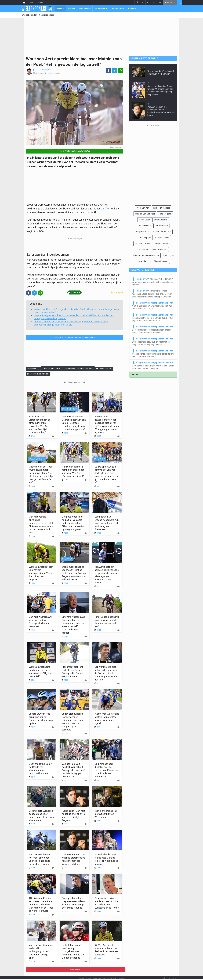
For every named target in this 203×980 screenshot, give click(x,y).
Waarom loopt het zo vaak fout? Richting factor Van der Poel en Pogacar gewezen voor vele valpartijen (74, 573)
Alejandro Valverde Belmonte (146, 255)
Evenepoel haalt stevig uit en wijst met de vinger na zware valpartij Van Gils (153, 342)
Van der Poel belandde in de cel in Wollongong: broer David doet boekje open (41, 951)
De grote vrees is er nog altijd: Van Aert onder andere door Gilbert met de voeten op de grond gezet (73, 523)
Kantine (71, 9)
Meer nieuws (75, 382)
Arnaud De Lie (145, 226)
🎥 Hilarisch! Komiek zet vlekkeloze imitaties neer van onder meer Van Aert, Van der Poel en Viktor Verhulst (41, 904)
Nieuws (61, 9)
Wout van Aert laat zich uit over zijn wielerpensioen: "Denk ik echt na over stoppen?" (41, 573)
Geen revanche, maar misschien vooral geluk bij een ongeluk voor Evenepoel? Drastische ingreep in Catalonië (152, 294)
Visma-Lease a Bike (52, 369)
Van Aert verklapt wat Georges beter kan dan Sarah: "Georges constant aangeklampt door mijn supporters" (74, 423)
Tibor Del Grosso (143, 244)
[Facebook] (164, 972)
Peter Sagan (145, 220)
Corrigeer (117, 292)
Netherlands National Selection (79, 369)
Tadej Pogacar (165, 214)
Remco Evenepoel (162, 208)
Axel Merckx (144, 261)
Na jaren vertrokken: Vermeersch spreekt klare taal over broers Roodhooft (153, 354)
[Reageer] (53, 436)
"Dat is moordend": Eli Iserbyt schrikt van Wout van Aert (106, 814)
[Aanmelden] (97, 369)
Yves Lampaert (144, 238)
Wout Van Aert (106, 369)
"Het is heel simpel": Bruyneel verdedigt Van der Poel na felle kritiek (153, 306)
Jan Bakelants (161, 226)
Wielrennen (84, 9)
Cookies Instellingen (100, 975)
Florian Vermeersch (162, 232)
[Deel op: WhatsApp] (120, 71)
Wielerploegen (118, 9)
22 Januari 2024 (41, 73)
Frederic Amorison (163, 244)
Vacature (122, 972)
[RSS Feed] (180, 972)
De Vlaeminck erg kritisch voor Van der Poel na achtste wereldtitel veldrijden (153, 365)
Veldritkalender (47, 15)
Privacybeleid (110, 972)
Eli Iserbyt (144, 249)
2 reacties (56, 73)
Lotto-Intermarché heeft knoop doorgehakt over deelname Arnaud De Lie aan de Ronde (73, 951)
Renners (132, 9)
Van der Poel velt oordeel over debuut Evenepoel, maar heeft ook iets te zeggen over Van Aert (74, 770)
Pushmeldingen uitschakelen (125, 975)
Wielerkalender (29, 15)
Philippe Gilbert (142, 232)
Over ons (97, 972)
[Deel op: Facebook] (108, 71)
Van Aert (106, 209)
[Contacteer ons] (175, 972)
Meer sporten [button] (36, 3)
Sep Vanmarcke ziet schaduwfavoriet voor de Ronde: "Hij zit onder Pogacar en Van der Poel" (106, 673)
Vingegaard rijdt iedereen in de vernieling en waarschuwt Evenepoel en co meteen (153, 282)
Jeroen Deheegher (43, 70)
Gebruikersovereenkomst (76, 975)
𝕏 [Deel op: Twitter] (114, 71)
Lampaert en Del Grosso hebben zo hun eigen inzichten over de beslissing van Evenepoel (107, 523)
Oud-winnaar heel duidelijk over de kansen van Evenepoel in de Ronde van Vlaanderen (106, 770)
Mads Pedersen (160, 249)
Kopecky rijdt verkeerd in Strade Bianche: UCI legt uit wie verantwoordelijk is (153, 318)
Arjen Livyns (168, 255)
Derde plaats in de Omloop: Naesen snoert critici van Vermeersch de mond (153, 330)
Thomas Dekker (162, 238)
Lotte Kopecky (161, 220)
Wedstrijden (100, 9)
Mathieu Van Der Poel (40, 374)
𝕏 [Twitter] (169, 972)
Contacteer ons (84, 972)
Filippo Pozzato (161, 261)
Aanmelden (170, 3)
